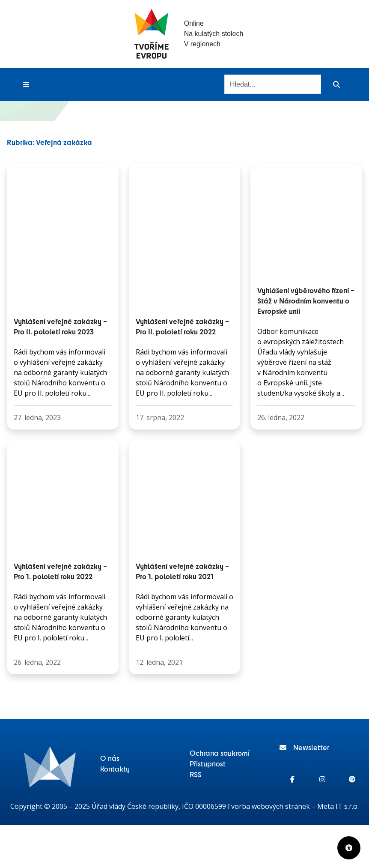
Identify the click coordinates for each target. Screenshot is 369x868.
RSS (196, 774)
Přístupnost (208, 763)
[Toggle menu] (26, 84)
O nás (110, 758)
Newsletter (304, 747)
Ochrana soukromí (220, 753)
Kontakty (115, 769)
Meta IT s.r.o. (338, 806)
